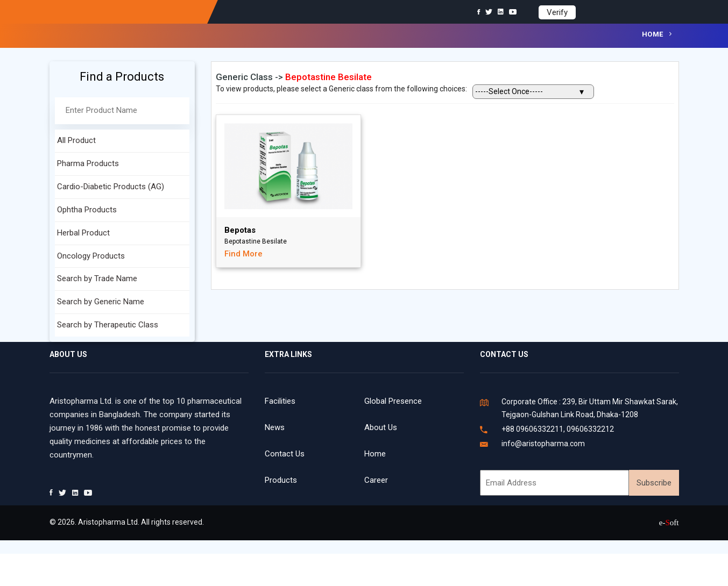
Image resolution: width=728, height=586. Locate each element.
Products (281, 480)
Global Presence (393, 401)
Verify (557, 12)
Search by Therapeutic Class (108, 325)
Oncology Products (91, 256)
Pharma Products (88, 163)
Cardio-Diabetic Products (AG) (111, 187)
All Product (76, 140)
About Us (381, 427)
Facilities (280, 401)
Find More (243, 254)
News (275, 427)
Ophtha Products (87, 210)
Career (376, 480)
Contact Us (285, 454)
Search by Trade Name (97, 278)
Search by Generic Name (101, 302)
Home (653, 34)
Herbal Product (83, 233)
